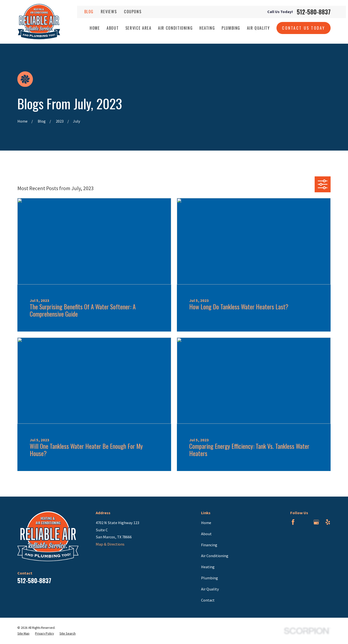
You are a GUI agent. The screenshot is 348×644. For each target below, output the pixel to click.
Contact (208, 600)
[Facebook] (293, 522)
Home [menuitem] (95, 28)
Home (206, 523)
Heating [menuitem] (207, 28)
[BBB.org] (305, 522)
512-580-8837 (314, 12)
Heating (208, 567)
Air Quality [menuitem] (258, 28)
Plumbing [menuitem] (231, 28)
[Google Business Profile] (316, 522)
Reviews (109, 11)
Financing (209, 545)
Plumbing (210, 578)
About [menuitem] (113, 28)
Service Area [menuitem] (138, 28)
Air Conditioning (215, 556)
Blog (89, 11)
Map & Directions (110, 544)
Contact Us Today (304, 28)
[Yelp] (328, 522)
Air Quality (210, 589)
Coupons (133, 11)
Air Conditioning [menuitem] (175, 28)
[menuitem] (23, 634)
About (206, 534)
